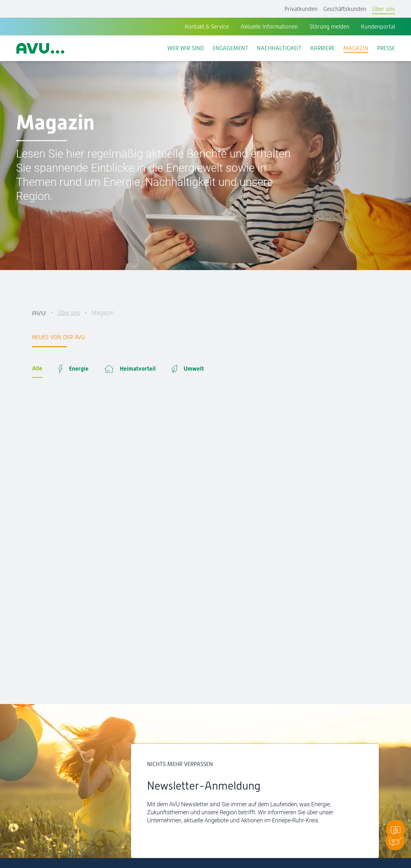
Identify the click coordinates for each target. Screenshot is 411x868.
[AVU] (39, 313)
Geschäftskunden (345, 9)
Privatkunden (301, 9)
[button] (395, 841)
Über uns (384, 9)
